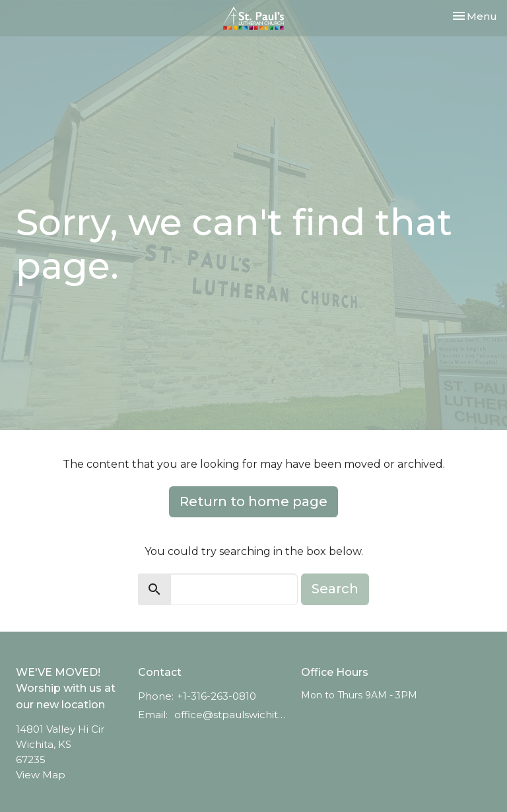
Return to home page (253, 501)
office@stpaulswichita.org (231, 715)
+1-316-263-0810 (217, 696)
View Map (41, 775)
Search (335, 589)
